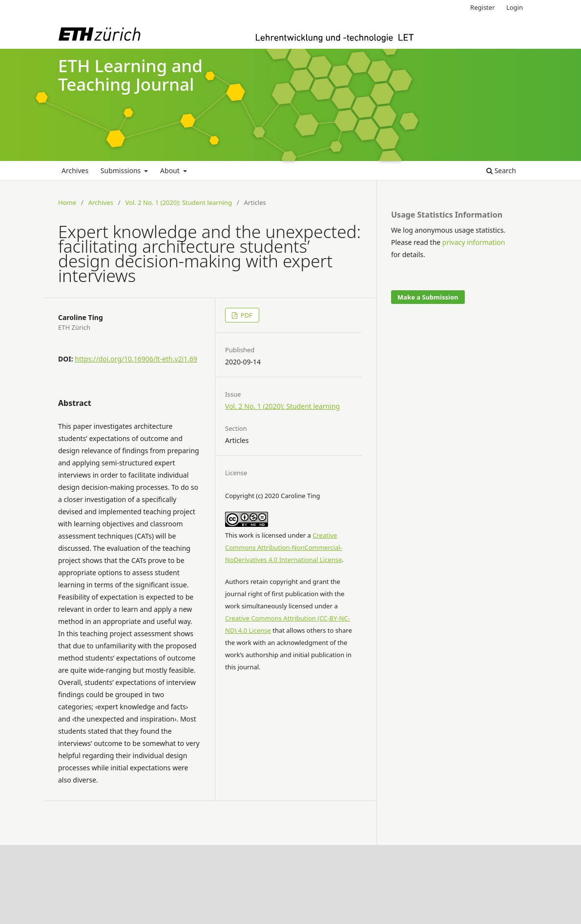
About (171, 171)
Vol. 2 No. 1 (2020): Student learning (179, 202)
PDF (246, 315)
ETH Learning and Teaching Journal (130, 75)
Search (501, 171)
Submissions (122, 171)
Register (482, 7)
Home (67, 202)
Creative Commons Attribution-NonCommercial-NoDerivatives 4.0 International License (284, 547)
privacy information (474, 242)
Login (515, 7)
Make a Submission (428, 297)
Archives (75, 171)
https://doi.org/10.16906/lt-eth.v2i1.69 (136, 359)
